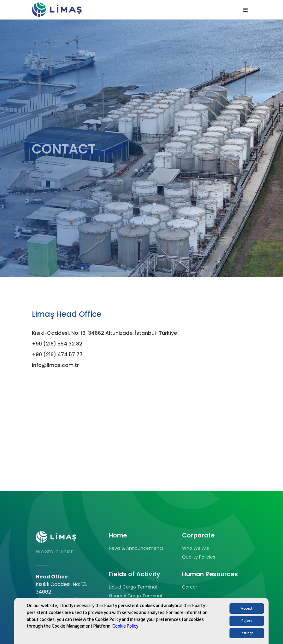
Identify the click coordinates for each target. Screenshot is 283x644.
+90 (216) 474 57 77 (57, 354)
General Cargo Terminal (135, 596)
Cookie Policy (125, 632)
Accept (247, 614)
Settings (247, 638)
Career (190, 587)
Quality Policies (199, 557)
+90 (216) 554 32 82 (57, 344)
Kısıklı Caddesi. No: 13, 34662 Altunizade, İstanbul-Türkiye (104, 333)
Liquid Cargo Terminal (133, 587)
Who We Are (196, 548)
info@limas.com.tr (55, 365)
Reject (247, 626)
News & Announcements (136, 548)
